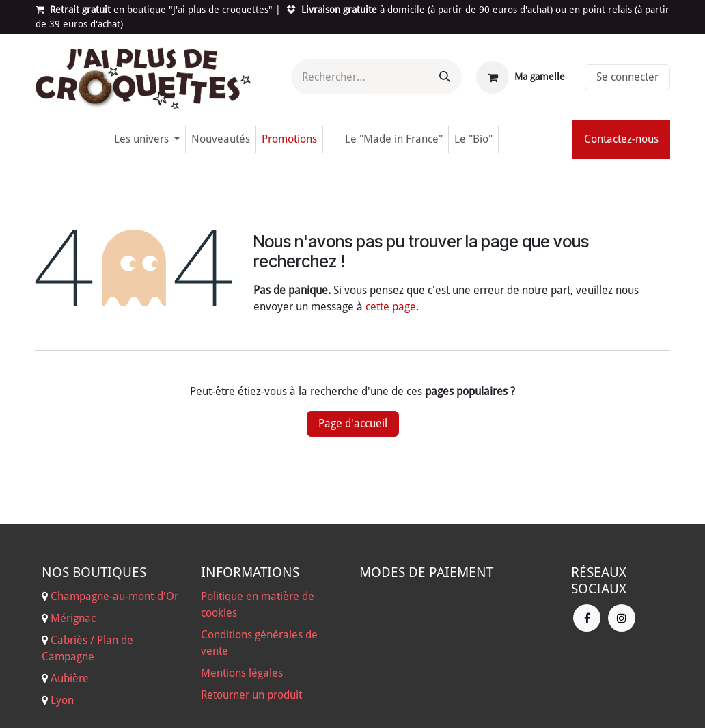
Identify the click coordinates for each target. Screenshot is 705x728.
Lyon (62, 700)
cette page (391, 307)
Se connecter (627, 77)
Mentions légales (242, 673)
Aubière (70, 678)
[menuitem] (147, 139)
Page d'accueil (353, 423)
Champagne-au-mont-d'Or (114, 596)
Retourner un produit (251, 695)
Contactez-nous (621, 139)
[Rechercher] (445, 77)
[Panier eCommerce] (521, 77)
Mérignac (72, 618)
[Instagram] (622, 618)
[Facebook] (587, 618)
